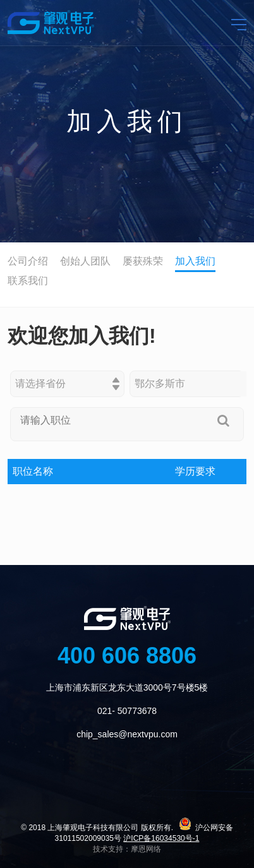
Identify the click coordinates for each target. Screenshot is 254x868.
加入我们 (195, 261)
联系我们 (28, 281)
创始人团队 (85, 261)
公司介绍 (28, 261)
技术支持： (112, 849)
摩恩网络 (146, 849)
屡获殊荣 (143, 261)
